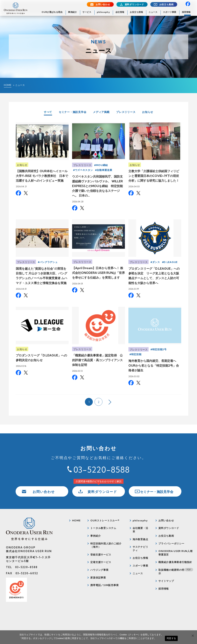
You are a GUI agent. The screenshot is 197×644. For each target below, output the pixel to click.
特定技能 (136, 354)
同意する (171, 638)
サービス (87, 12)
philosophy (103, 12)
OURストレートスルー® (105, 521)
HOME (8, 85)
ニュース (153, 12)
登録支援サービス (101, 555)
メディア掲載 (101, 112)
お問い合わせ (103, 4)
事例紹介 (72, 12)
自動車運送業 (104, 170)
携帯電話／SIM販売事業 (104, 585)
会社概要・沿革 (140, 530)
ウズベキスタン (84, 170)
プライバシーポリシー (171, 544)
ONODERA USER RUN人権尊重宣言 (176, 553)
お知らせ (148, 112)
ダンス (156, 262)
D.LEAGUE (171, 262)
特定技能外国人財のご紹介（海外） (106, 545)
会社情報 (120, 12)
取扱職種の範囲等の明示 (171, 572)
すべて (48, 112)
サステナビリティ (140, 549)
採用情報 (186, 12)
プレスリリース (126, 112)
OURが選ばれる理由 (52, 12)
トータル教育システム (103, 528)
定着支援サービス (101, 562)
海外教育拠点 (140, 539)
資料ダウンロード (134, 4)
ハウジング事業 (99, 570)
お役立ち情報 (136, 12)
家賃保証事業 (98, 578)
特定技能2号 (159, 349)
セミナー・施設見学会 (73, 112)
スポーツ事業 (170, 12)
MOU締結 (102, 165)
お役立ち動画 (167, 4)
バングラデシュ (49, 262)
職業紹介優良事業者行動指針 (175, 562)
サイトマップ (166, 581)
